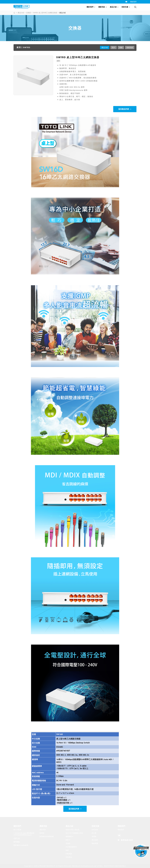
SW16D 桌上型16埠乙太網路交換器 (45, 13)
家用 (58, 61)
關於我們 (90, 7)
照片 (114, 47)
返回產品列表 (124, 109)
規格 (121, 47)
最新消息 (102, 7)
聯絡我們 (133, 2)
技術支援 (125, 7)
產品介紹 (113, 7)
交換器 (28, 13)
